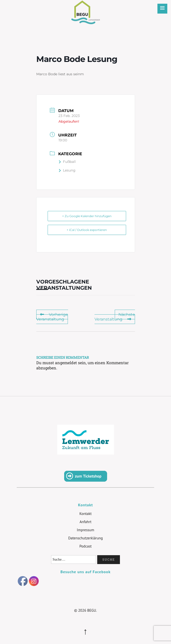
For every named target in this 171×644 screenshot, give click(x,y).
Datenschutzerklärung (85, 538)
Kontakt (85, 514)
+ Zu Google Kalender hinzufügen (87, 216)
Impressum (85, 530)
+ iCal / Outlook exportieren (87, 230)
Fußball (67, 162)
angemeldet (66, 363)
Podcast (86, 546)
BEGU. (92, 610)
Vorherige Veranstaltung (52, 317)
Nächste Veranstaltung (115, 317)
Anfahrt (85, 522)
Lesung (67, 170)
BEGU (85, 9)
